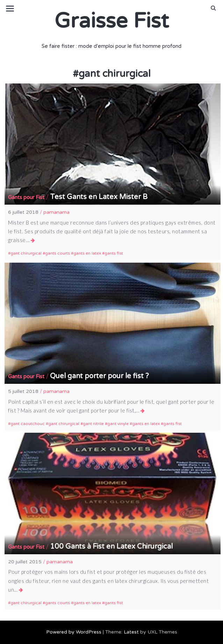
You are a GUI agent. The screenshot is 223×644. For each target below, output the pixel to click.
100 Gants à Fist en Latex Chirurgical (111, 547)
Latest (131, 632)
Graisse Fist (112, 21)
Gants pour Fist (26, 197)
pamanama (56, 212)
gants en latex (87, 253)
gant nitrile (93, 424)
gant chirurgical (26, 253)
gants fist (114, 253)
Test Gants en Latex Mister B (99, 197)
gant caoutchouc (28, 424)
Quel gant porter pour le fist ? (99, 376)
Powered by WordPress (74, 632)
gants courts (57, 253)
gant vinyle (118, 424)
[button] (213, 8)
